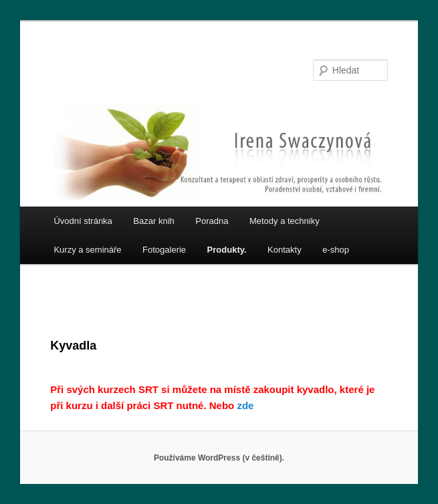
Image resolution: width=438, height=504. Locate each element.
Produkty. (227, 250)
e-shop (336, 250)
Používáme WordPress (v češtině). (219, 458)
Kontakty (285, 250)
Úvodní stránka (83, 221)
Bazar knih (153, 221)
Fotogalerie (164, 250)
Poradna (212, 221)
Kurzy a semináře (87, 250)
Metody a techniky (285, 221)
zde (245, 405)
